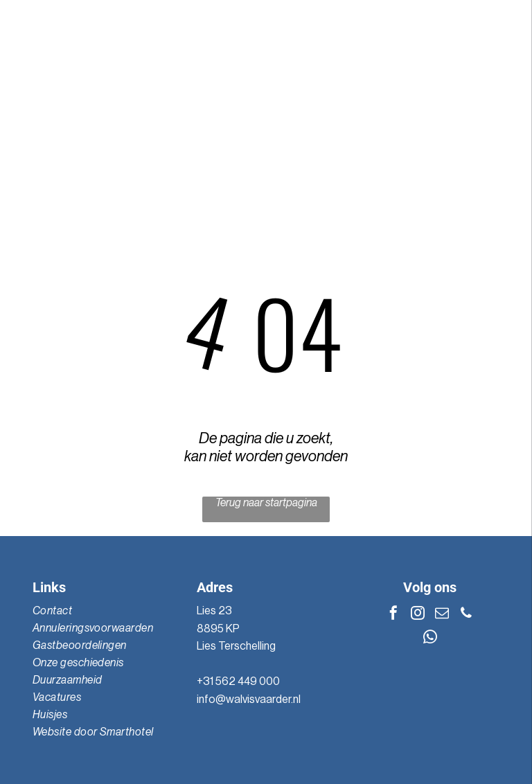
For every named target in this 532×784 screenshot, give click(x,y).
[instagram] (418, 615)
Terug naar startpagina (266, 503)
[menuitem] (101, 611)
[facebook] (393, 615)
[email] (442, 615)
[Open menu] (500, 101)
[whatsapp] (430, 639)
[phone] (466, 615)
